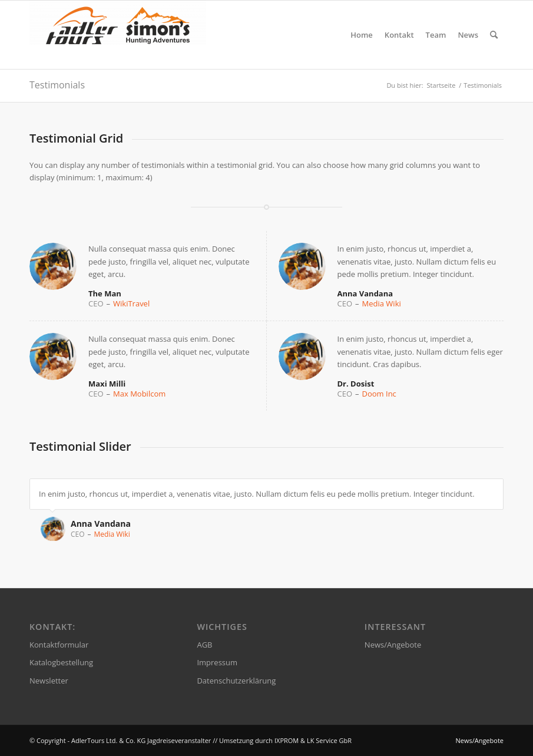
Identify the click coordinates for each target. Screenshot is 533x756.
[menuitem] (362, 35)
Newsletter (49, 681)
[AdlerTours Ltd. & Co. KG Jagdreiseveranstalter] (118, 35)
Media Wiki (382, 303)
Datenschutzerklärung (236, 681)
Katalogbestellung (61, 662)
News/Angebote (393, 645)
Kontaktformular (59, 645)
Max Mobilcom (139, 394)
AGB (204, 645)
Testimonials (57, 85)
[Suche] (494, 35)
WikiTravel (131, 303)
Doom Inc (379, 394)
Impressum (217, 662)
